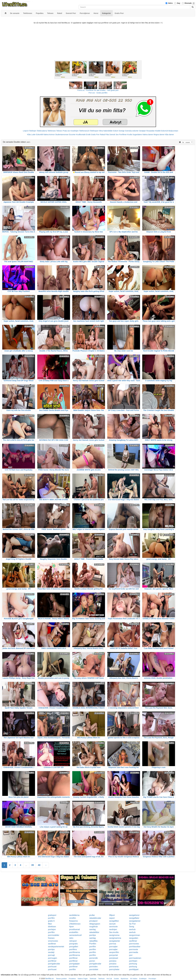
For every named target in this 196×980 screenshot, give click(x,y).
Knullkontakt (81, 135)
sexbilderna (74, 915)
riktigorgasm (95, 924)
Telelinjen (33, 131)
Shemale (188, 3)
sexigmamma (115, 938)
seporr (112, 918)
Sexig (131, 927)
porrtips (93, 935)
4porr (72, 927)
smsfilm (73, 918)
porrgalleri (74, 947)
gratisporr (52, 915)
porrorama (114, 967)
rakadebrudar (95, 918)
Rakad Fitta (104, 135)
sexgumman (134, 935)
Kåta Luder (31, 135)
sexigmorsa (114, 935)
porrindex (93, 967)
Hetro (170, 3)
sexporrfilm (114, 952)
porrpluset (114, 958)
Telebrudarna (42, 131)
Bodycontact (173, 131)
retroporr (73, 941)
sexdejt (51, 952)
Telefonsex (52, 131)
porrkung (133, 964)
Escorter (72, 135)
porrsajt (51, 955)
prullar (92, 915)
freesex (51, 938)
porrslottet (94, 969)
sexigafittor (114, 921)
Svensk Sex (114, 135)
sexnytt (112, 924)
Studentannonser (62, 135)
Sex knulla (114, 932)
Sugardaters (137, 135)
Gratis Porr (95, 135)
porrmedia (133, 952)
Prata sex (66, 131)
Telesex (59, 131)
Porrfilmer (123, 135)
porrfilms (73, 949)
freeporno (74, 921)
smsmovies (53, 941)
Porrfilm (93, 944)
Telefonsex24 (84, 131)
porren (92, 961)
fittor (50, 924)
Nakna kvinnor (49, 135)
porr (131, 955)
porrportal (113, 955)
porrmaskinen (135, 958)
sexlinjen (113, 929)
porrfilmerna (75, 952)
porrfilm (51, 918)
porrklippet (134, 969)
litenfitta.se (50, 978)
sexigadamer (135, 921)
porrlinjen (133, 961)
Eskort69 (40, 135)
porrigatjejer (74, 964)
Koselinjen (75, 131)
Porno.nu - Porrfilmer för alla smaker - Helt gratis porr (98, 90)
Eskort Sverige (119, 131)
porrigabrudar (54, 964)
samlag (92, 929)
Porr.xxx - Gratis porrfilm (98, 93)
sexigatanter (115, 941)
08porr (112, 915)
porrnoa (113, 944)
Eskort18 (165, 131)
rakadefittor (94, 932)
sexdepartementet (56, 947)
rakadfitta (93, 941)
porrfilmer (73, 958)
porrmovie (133, 949)
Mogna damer (159, 135)
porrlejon (52, 929)
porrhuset (52, 967)
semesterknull (75, 935)
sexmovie (113, 927)
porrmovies (134, 944)
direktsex (52, 927)
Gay (178, 3)
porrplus (113, 961)
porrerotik (93, 958)
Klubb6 (158, 131)
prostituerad (75, 929)
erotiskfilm (74, 932)
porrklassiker (135, 947)
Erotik (88, 135)
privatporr (93, 921)
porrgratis (73, 944)
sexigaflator (134, 918)
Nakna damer (148, 135)
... (26, 865)
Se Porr (132, 924)
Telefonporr (94, 131)
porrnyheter (114, 969)
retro (71, 938)
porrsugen (52, 958)
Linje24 (26, 131)
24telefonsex (75, 924)
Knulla (130, 135)
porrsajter (113, 947)
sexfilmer (133, 941)
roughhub (93, 927)
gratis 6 (51, 921)
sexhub (132, 929)
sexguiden (134, 938)
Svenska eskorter (132, 131)
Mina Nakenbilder (106, 131)
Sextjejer (142, 131)
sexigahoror (134, 915)
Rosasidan (150, 131)
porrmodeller (54, 935)
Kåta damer (169, 135)
